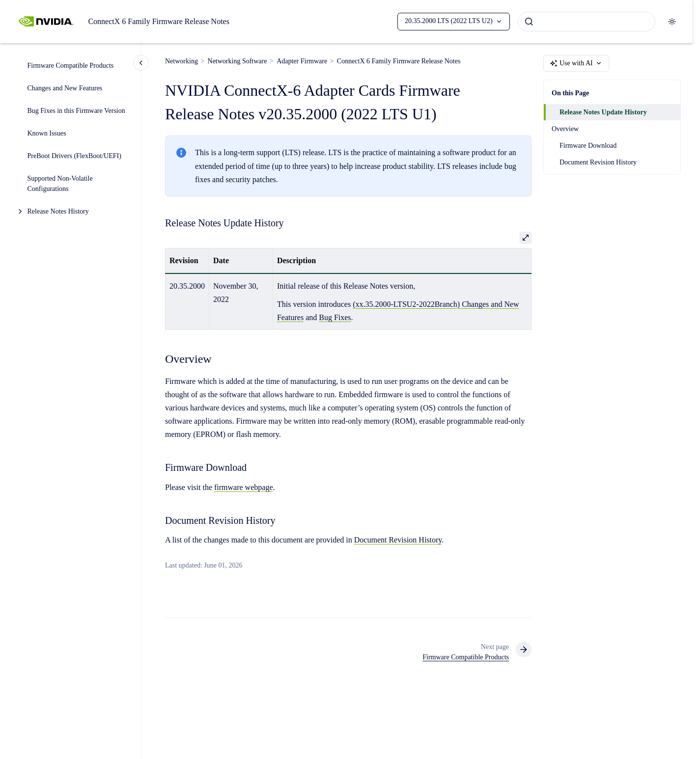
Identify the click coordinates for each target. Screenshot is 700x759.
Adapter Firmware (302, 61)
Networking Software (238, 61)
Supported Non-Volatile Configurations (60, 184)
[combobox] (587, 22)
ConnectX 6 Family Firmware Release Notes (159, 21)
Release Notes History (58, 211)
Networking (182, 61)
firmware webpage (244, 487)
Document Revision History (598, 162)
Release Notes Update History (603, 112)
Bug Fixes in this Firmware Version (76, 111)
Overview (565, 129)
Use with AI (576, 63)
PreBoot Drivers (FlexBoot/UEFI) (74, 156)
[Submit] (529, 22)
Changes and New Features (65, 88)
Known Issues (47, 133)
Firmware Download (588, 146)
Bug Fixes (335, 317)
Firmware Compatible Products (71, 66)
